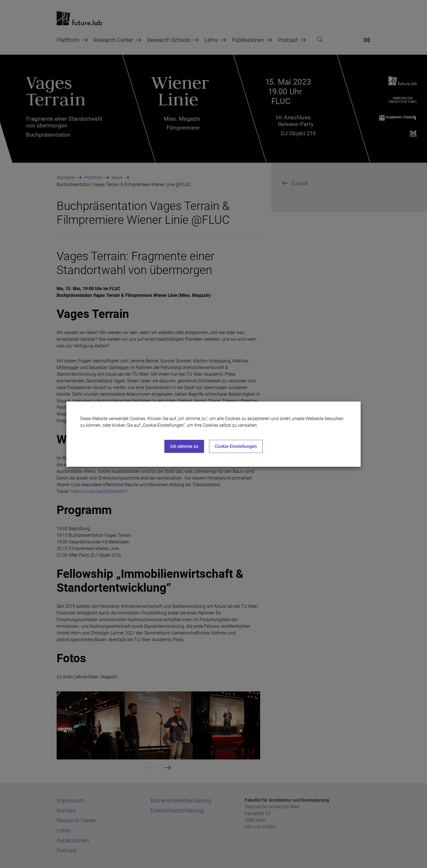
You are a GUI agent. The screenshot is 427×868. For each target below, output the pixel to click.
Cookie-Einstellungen (236, 446)
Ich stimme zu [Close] (184, 446)
